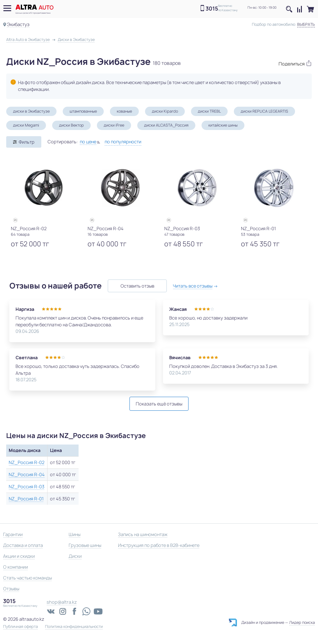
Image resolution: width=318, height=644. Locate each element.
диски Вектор (71, 125)
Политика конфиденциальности (74, 627)
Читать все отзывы (193, 286)
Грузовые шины (85, 545)
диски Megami (26, 125)
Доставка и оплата (23, 545)
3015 (212, 9)
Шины (75, 534)
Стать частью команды (27, 578)
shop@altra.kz (62, 602)
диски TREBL (209, 111)
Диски (75, 556)
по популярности (123, 142)
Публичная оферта (20, 627)
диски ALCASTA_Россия (166, 125)
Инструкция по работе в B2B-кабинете (159, 545)
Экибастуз (18, 24)
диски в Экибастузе (31, 111)
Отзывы (11, 589)
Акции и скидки (19, 556)
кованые (124, 111)
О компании (16, 567)
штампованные (83, 111)
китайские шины (223, 125)
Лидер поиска (302, 622)
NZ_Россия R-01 (26, 499)
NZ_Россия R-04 (27, 474)
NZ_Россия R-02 (27, 462)
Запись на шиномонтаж (143, 534)
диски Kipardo (165, 111)
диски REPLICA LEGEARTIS (264, 111)
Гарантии (13, 534)
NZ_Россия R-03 (27, 487)
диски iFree (114, 125)
